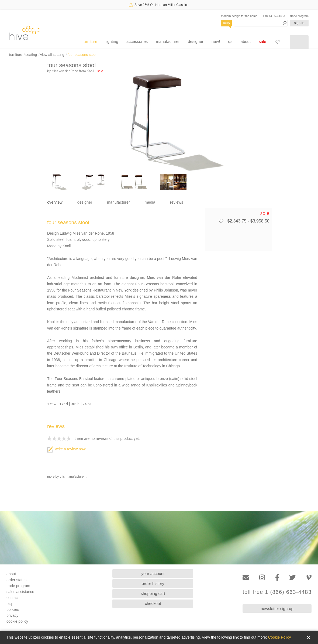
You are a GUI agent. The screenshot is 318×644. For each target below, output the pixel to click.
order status (16, 580)
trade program (299, 16)
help (227, 23)
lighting (112, 41)
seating (31, 55)
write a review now (66, 449)
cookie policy (17, 621)
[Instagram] (262, 578)
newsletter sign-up (277, 609)
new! (216, 41)
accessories (137, 41)
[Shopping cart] (299, 42)
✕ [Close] (308, 638)
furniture (90, 41)
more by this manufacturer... (67, 477)
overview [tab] (55, 202)
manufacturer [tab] (118, 202)
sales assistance (20, 592)
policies (13, 609)
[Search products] (261, 23)
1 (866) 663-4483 (274, 16)
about (246, 41)
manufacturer (168, 41)
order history (153, 583)
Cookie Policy (280, 637)
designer (196, 41)
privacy (12, 615)
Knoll (90, 71)
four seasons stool (82, 55)
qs (230, 41)
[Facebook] (277, 578)
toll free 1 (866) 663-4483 (277, 592)
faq (9, 604)
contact (13, 598)
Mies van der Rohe (65, 71)
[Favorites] (278, 42)
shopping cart (153, 593)
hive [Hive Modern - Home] (25, 33)
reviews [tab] (177, 202)
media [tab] (150, 202)
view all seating (52, 55)
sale (262, 41)
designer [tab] (85, 202)
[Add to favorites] (221, 221)
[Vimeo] (309, 578)
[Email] (246, 578)
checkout (153, 603)
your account (153, 573)
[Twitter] (292, 578)
